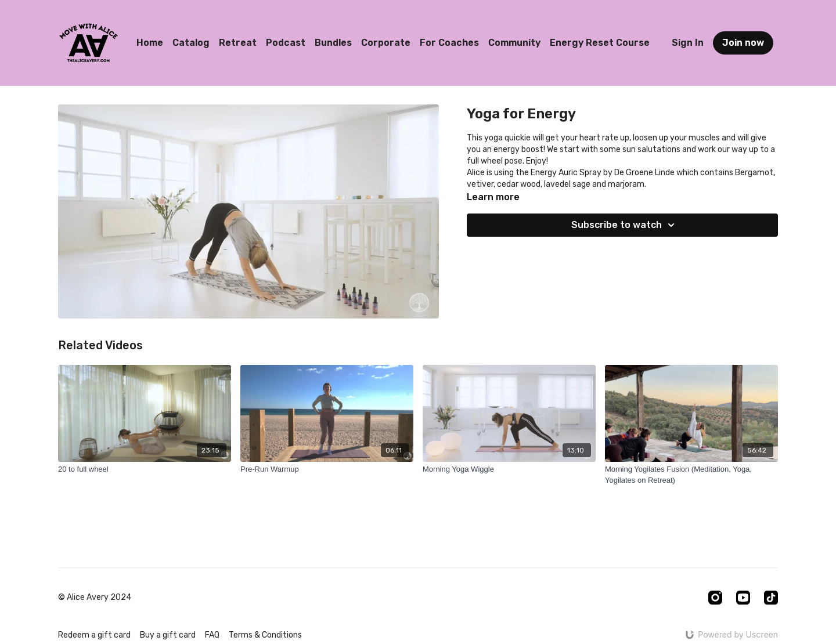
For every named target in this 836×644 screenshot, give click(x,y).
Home (150, 43)
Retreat (238, 43)
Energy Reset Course (600, 43)
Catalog (191, 43)
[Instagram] (715, 598)
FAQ (212, 635)
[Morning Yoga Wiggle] (509, 469)
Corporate (386, 43)
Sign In (688, 43)
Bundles (333, 43)
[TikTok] (771, 598)
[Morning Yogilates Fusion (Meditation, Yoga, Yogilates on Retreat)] (691, 475)
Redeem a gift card (94, 635)
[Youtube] (743, 598)
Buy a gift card (168, 635)
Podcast (286, 43)
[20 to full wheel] (145, 469)
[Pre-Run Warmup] (327, 469)
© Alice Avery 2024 (95, 598)
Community (514, 43)
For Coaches (449, 43)
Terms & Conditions (265, 635)
